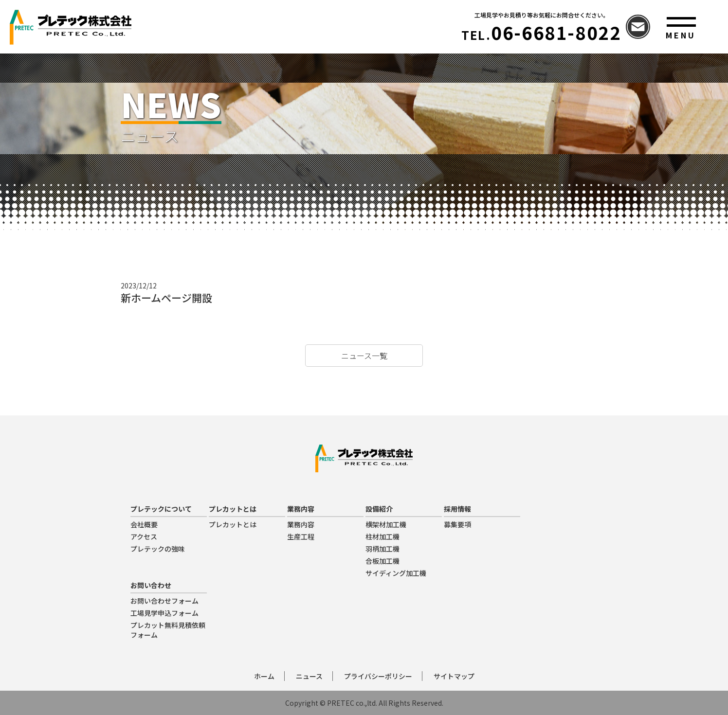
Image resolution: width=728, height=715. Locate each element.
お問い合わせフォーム (164, 601)
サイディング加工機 (396, 573)
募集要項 (457, 524)
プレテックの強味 (158, 549)
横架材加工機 (386, 524)
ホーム (264, 676)
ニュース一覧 (364, 356)
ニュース (309, 676)
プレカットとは (233, 524)
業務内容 (301, 524)
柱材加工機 (382, 536)
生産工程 (301, 536)
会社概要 (144, 524)
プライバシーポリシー (378, 676)
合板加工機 (382, 561)
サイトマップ (454, 676)
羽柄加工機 (382, 549)
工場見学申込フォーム (164, 613)
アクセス (144, 536)
